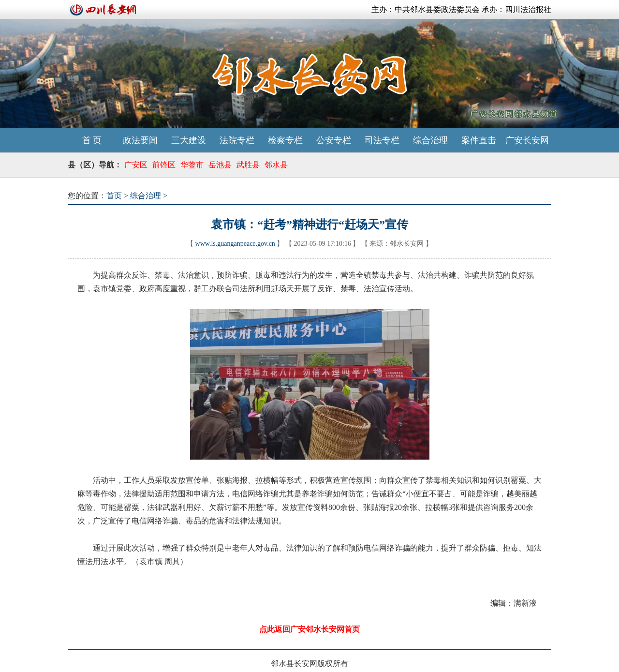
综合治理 (430, 140)
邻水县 (276, 165)
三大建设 (189, 140)
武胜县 (248, 165)
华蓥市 (192, 165)
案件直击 (479, 140)
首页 (114, 196)
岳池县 (220, 165)
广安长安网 (527, 140)
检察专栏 (285, 140)
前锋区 (164, 165)
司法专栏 (382, 140)
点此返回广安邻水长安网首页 (309, 629)
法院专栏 (237, 140)
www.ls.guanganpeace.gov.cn (235, 244)
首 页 (92, 140)
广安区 (136, 165)
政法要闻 (140, 140)
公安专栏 (334, 140)
